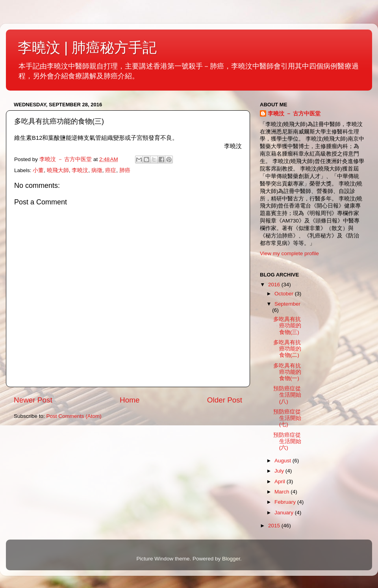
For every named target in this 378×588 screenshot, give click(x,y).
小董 (38, 170)
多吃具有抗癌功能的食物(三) (287, 326)
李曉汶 (80, 170)
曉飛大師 (58, 170)
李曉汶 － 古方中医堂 (294, 114)
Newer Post (33, 400)
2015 (275, 526)
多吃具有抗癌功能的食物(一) (287, 372)
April (281, 481)
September (287, 304)
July (280, 471)
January (285, 513)
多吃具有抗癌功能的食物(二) (287, 349)
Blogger (231, 559)
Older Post (225, 400)
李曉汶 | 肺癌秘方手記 (87, 47)
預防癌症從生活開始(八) (287, 395)
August (283, 461)
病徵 (97, 170)
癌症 (111, 170)
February (286, 502)
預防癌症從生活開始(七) (287, 418)
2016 (275, 285)
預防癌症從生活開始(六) (287, 441)
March (283, 492)
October (285, 294)
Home (130, 400)
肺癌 (125, 170)
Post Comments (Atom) (74, 416)
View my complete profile (289, 253)
